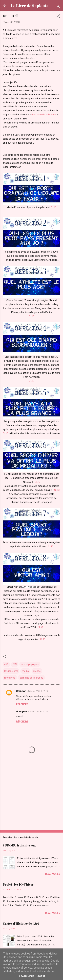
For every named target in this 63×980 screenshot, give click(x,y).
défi (6, 664)
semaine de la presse (31, 678)
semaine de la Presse (44, 115)
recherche (10, 678)
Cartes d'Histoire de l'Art (21, 923)
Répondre (22, 704)
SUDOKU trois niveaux (19, 845)
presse (37, 671)
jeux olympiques (30, 664)
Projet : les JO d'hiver (18, 884)
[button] (58, 17)
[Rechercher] (58, 7)
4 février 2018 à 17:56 (38, 712)
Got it (41, 976)
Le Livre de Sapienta (30, 6)
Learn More (27, 976)
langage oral (11, 671)
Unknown (21, 691)
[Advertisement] (32, 801)
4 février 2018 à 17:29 (38, 691)
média (25, 671)
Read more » (53, 874)
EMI (15, 664)
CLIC (54, 207)
